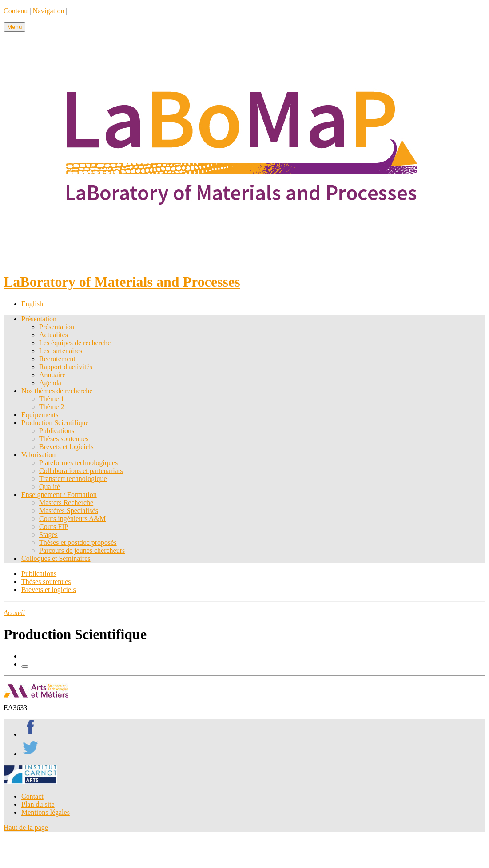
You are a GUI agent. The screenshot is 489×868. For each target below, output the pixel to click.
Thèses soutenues (64, 439)
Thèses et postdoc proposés (78, 542)
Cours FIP (54, 527)
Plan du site (38, 804)
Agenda (50, 383)
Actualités (54, 335)
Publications (57, 431)
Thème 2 (52, 407)
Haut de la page (26, 827)
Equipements (40, 415)
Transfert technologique (73, 479)
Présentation (39, 319)
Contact (32, 796)
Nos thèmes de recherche (57, 391)
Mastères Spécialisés (69, 511)
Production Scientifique (55, 423)
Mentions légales (46, 812)
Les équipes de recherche (75, 343)
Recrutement (57, 359)
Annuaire (52, 375)
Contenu (16, 11)
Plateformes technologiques (78, 463)
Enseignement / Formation (59, 495)
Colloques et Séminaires (56, 558)
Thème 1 (52, 399)
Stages (48, 535)
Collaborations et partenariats (81, 471)
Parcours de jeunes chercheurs (82, 550)
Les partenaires (61, 351)
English (32, 304)
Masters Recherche (66, 503)
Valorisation (38, 455)
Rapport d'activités (66, 367)
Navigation (48, 11)
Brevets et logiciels (66, 447)
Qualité (50, 487)
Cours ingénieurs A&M (72, 519)
